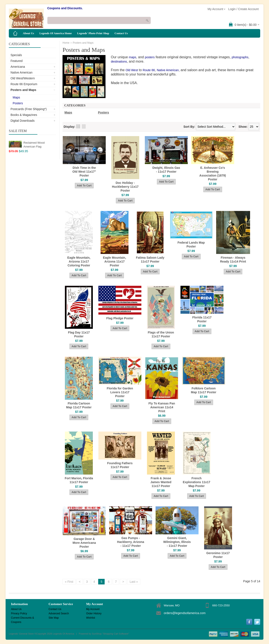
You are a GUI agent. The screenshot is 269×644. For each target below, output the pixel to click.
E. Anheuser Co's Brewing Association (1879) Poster (213, 174)
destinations (119, 61)
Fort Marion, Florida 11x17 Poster (79, 480)
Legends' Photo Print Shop (93, 33)
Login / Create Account (243, 9)
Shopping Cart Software (116, 634)
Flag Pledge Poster (120, 318)
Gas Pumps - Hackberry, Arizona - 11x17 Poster (131, 542)
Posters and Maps (23, 90)
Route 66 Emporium (24, 84)
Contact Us (121, 33)
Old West (132, 70)
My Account (93, 609)
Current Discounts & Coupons (22, 618)
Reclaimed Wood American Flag (34, 145)
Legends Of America (64, 634)
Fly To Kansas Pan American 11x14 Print (162, 407)
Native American (21, 72)
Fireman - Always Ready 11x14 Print (233, 260)
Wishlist (91, 618)
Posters (18, 103)
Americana (18, 67)
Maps (16, 97)
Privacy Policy (19, 613)
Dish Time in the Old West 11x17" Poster (84, 172)
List (84, 126)
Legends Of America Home (56, 33)
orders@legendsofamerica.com (185, 613)
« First (69, 582)
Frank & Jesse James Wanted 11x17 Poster (161, 482)
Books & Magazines (24, 115)
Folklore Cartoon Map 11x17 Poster (204, 390)
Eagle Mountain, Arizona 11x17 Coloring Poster (79, 261)
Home (66, 43)
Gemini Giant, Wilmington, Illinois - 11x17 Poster (177, 542)
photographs (240, 57)
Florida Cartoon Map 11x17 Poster (79, 405)
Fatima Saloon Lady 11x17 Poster (150, 260)
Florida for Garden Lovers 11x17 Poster (120, 392)
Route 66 (149, 70)
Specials (16, 55)
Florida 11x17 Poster (202, 319)
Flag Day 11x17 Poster (79, 334)
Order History (94, 613)
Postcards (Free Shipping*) (29, 109)
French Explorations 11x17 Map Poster (197, 482)
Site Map (54, 618)
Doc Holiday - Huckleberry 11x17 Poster (125, 187)
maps (133, 57)
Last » (134, 582)
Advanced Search (59, 613)
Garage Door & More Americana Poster (84, 543)
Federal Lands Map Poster (191, 244)
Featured (17, 61)
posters (150, 57)
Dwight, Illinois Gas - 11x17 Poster (166, 170)
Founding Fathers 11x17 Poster (120, 465)
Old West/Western (23, 78)
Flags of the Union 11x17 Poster (161, 334)
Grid (78, 126)
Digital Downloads (23, 121)
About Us (28, 33)
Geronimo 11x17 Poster (218, 555)
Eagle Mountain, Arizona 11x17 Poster (114, 261)
